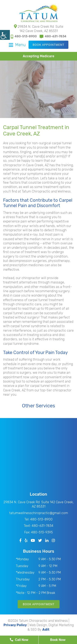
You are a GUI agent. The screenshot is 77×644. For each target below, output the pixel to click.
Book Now (58, 640)
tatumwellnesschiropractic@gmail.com (39, 513)
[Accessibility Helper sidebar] (5, 35)
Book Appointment (48, 45)
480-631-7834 (53, 36)
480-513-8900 (24, 36)
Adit (46, 630)
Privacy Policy (15, 625)
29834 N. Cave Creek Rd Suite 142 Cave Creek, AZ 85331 (39, 29)
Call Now (19, 640)
